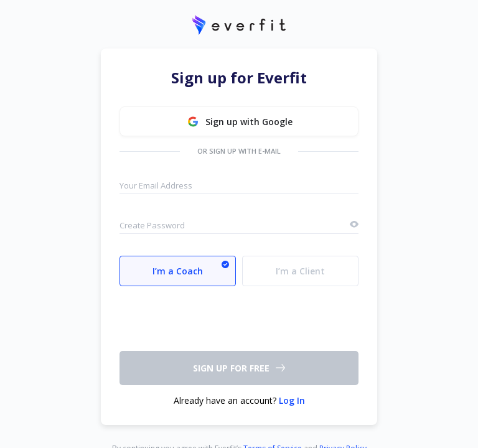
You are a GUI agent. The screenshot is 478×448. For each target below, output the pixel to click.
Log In (292, 400)
